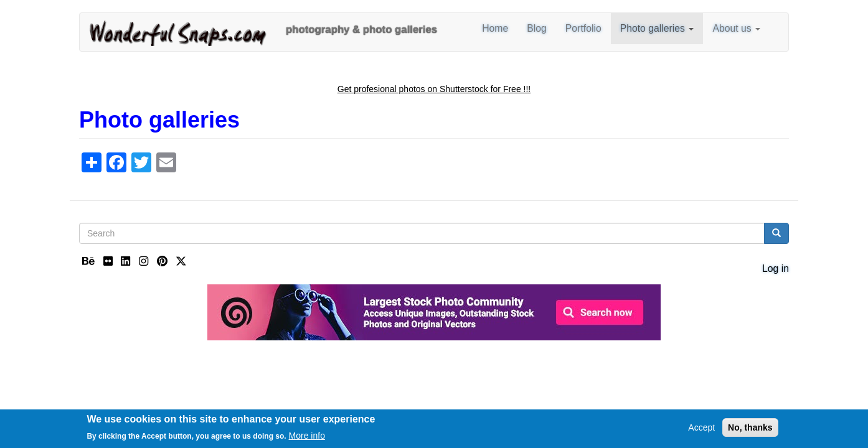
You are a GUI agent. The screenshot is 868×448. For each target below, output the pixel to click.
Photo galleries (657, 28)
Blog (537, 28)
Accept (701, 429)
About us (736, 28)
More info (307, 438)
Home (495, 28)
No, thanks (750, 429)
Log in (776, 268)
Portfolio (583, 28)
